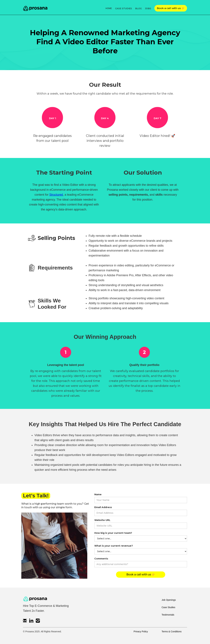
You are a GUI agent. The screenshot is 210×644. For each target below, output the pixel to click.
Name (98, 494)
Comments (101, 559)
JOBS (148, 8)
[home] (35, 7)
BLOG (138, 8)
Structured (56, 195)
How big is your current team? (113, 533)
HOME (109, 8)
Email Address (103, 507)
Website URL (102, 520)
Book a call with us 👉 (171, 8)
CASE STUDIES (124, 8)
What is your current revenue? (114, 546)
